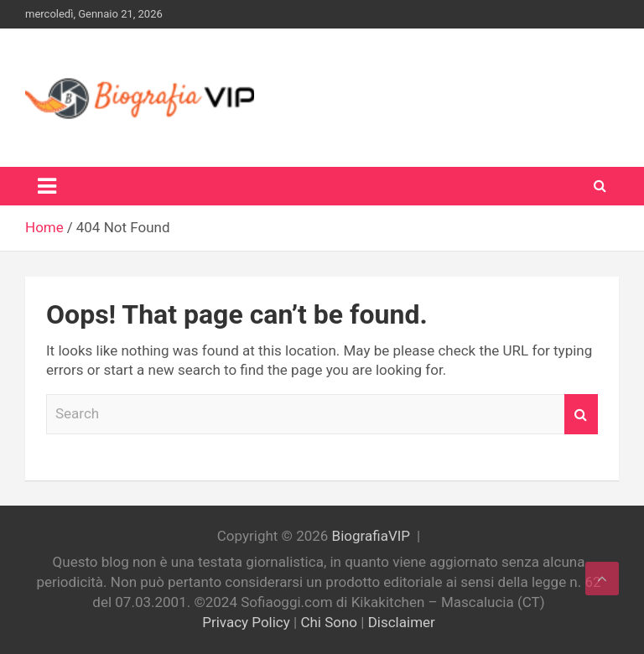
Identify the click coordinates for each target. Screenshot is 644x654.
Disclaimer (402, 622)
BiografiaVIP (371, 536)
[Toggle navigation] (47, 186)
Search (581, 414)
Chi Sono (329, 622)
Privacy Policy (246, 622)
